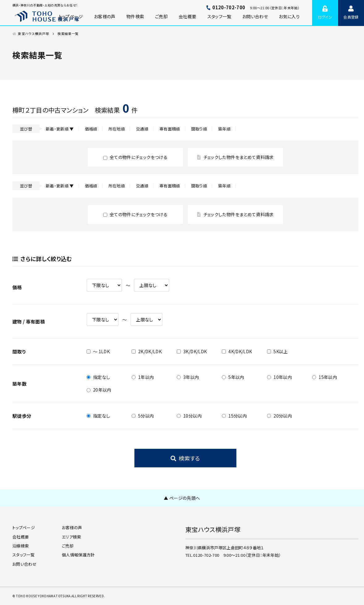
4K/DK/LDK (237, 351)
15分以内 (234, 416)
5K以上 (277, 351)
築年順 (224, 129)
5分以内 (143, 416)
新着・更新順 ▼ (60, 129)
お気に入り (289, 16)
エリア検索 (72, 537)
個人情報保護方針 (78, 555)
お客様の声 (105, 16)
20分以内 (279, 416)
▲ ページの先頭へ (182, 498)
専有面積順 (170, 129)
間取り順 (199, 129)
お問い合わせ (255, 16)
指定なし (98, 377)
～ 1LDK (98, 351)
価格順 (91, 129)
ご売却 (161, 16)
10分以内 (189, 416)
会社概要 (187, 16)
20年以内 (99, 390)
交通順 (142, 129)
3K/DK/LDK (192, 351)
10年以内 (279, 377)
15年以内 (325, 377)
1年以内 (143, 377)
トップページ (24, 528)
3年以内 (188, 377)
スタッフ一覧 (219, 16)
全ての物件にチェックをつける (135, 157)
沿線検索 (21, 546)
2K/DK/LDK (147, 351)
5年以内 (233, 377)
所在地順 (117, 129)
